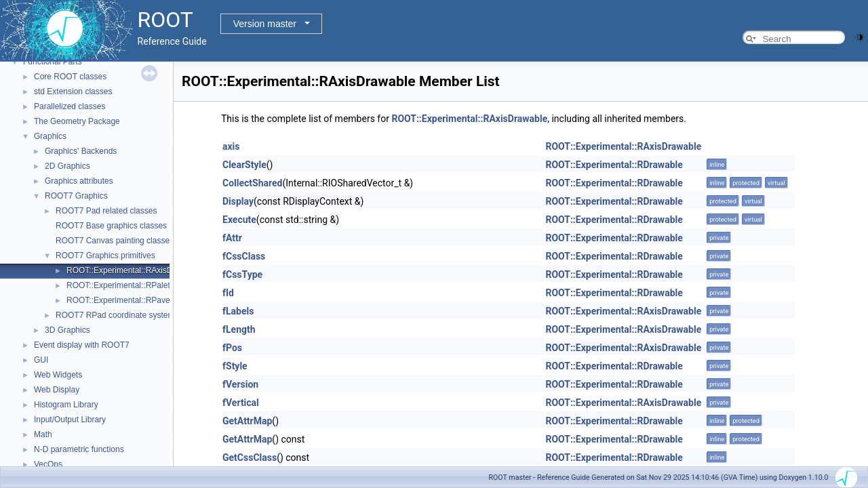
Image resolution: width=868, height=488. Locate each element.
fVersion (240, 384)
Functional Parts (53, 62)
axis (231, 146)
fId (228, 293)
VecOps (48, 464)
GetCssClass (250, 457)
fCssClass (244, 256)
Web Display (57, 390)
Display (238, 201)
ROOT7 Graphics (76, 196)
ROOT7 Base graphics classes (111, 226)
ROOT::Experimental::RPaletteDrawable (139, 285)
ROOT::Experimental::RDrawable (614, 165)
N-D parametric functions (79, 449)
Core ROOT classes (70, 77)
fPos (232, 348)
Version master (265, 24)
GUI (41, 360)
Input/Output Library (70, 420)
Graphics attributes (79, 181)
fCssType (242, 274)
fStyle (235, 366)
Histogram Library (66, 405)
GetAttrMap (247, 421)
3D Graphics (67, 330)
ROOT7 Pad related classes (106, 211)
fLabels (238, 311)
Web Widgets (58, 375)
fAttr (232, 238)
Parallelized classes (70, 106)
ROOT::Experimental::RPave (118, 300)
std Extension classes (73, 91)
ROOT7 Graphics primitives (105, 256)
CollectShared (252, 183)
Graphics (50, 136)
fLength (239, 329)
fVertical (241, 403)
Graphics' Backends (81, 151)
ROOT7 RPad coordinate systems (117, 315)
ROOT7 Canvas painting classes (115, 241)
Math (43, 434)
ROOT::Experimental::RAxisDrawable (134, 270)
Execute (239, 220)
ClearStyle (244, 165)
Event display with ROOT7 (82, 345)
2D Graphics (67, 166)
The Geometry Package (77, 121)
